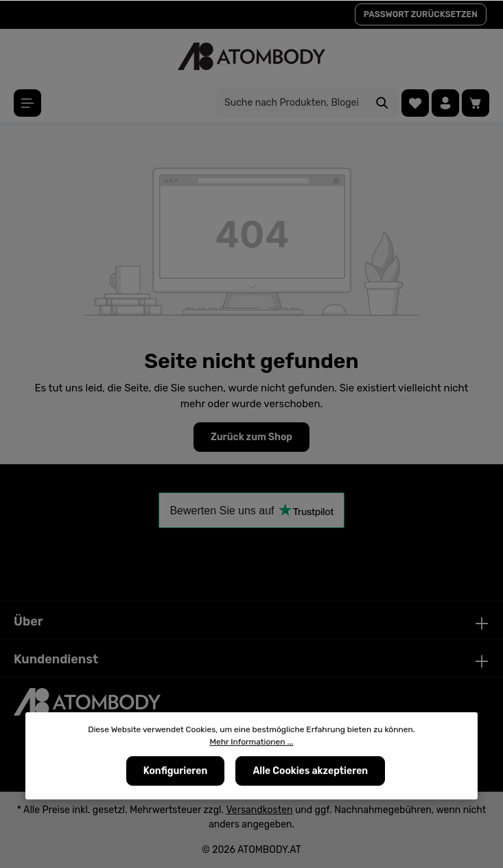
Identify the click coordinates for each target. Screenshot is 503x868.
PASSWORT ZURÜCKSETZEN (421, 14)
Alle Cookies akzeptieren (310, 772)
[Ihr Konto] (445, 103)
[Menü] (27, 103)
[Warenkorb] (476, 103)
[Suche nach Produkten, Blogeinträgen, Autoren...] (291, 103)
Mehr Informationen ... (251, 742)
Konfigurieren (176, 772)
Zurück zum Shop (251, 437)
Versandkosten (259, 810)
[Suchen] (383, 103)
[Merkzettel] (415, 103)
